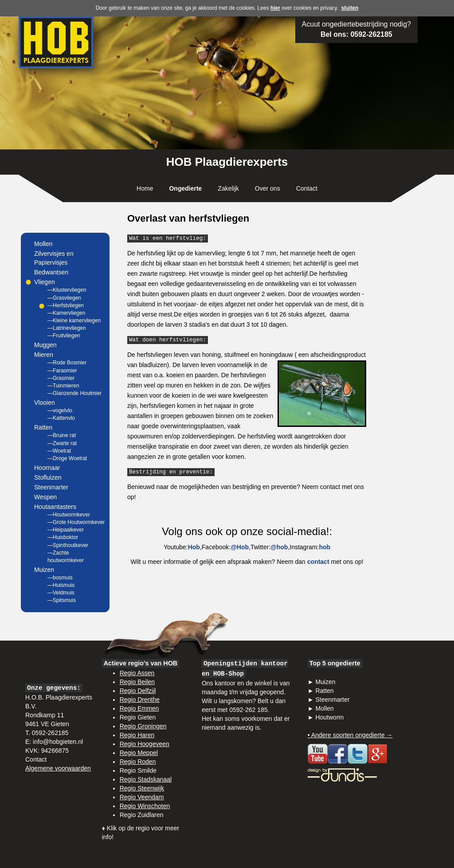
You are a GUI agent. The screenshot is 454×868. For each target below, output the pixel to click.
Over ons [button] (268, 188)
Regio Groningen (143, 726)
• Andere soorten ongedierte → (350, 735)
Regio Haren (137, 735)
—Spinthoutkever (68, 545)
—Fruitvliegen (64, 336)
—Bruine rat (62, 435)
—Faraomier (62, 371)
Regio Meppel (139, 753)
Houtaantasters (55, 507)
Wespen (45, 497)
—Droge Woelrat (67, 458)
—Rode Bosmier (67, 363)
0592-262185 (371, 34)
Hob (194, 547)
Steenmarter (51, 487)
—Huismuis (61, 585)
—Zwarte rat (62, 443)
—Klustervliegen (67, 290)
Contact (307, 188)
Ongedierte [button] (185, 188)
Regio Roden (138, 762)
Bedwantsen (51, 272)
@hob (279, 547)
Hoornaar (47, 468)
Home (145, 188)
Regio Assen (137, 673)
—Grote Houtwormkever (76, 522)
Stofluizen (48, 477)
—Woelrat (59, 451)
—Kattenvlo (61, 418)
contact (318, 562)
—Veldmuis (61, 593)
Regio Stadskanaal (146, 779)
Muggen (45, 345)
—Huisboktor (63, 537)
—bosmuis (60, 578)
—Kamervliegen (66, 313)
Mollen (43, 244)
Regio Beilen (137, 682)
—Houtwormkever (69, 515)
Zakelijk (228, 188)
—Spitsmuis (62, 600)
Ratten (324, 691)
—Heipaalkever (66, 530)
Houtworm (329, 717)
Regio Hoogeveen (145, 744)
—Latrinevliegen (67, 328)
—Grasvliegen (64, 298)
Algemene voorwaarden (58, 768)
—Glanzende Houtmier (74, 393)
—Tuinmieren (63, 386)
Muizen (325, 682)
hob (325, 547)
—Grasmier (61, 378)
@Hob (240, 547)
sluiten (350, 8)
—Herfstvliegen (66, 305)
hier (275, 8)
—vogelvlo (60, 411)
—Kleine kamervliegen (74, 321)
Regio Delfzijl (138, 691)
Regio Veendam (142, 797)
